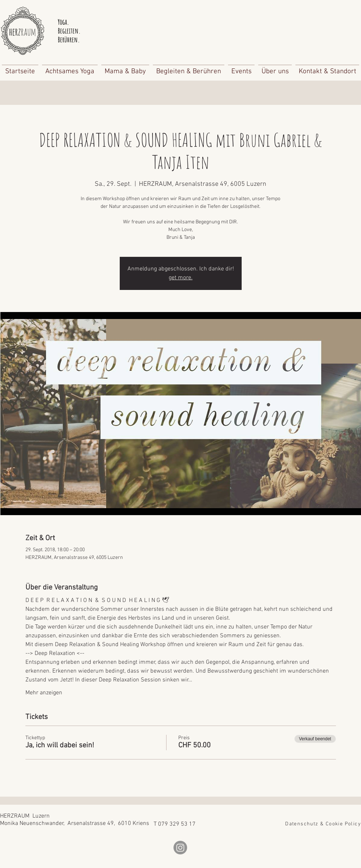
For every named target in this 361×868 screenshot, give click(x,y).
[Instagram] (180, 848)
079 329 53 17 (177, 824)
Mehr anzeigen (44, 693)
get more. (181, 278)
